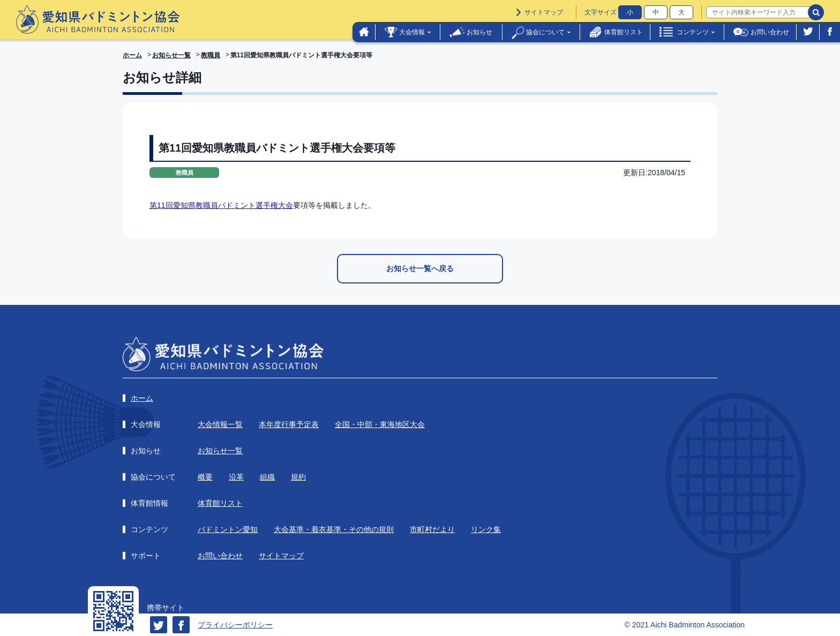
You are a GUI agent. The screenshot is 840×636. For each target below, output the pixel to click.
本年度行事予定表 (289, 424)
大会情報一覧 (220, 424)
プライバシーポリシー (235, 625)
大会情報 (412, 32)
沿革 (236, 477)
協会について (545, 32)
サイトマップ (544, 12)
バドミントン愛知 (228, 529)
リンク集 (486, 529)
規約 (298, 477)
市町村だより (432, 529)
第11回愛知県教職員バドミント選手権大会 (221, 205)
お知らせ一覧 (171, 55)
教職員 (211, 55)
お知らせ (479, 32)
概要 (205, 477)
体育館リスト (624, 32)
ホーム (132, 55)
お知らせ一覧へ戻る (420, 268)
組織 (267, 477)
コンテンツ (693, 32)
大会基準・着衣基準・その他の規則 (334, 529)
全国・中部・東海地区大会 (380, 424)
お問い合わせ (770, 32)
